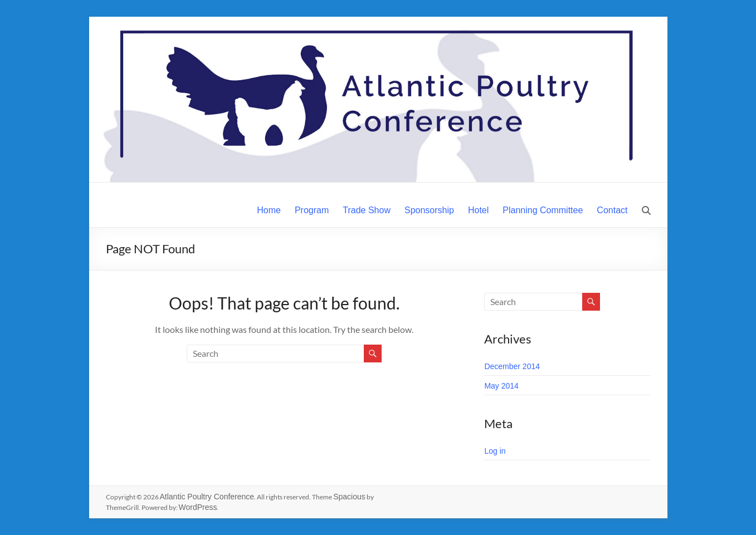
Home (269, 210)
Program (312, 210)
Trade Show (367, 210)
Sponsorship (429, 210)
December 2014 (512, 366)
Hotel (478, 210)
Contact (612, 210)
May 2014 (501, 386)
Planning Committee (543, 210)
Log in (495, 451)
